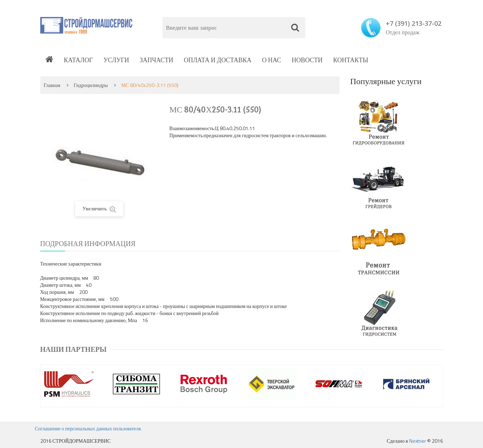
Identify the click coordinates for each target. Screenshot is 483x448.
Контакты (351, 60)
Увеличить (99, 209)
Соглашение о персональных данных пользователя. (89, 428)
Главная (52, 85)
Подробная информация (88, 243)
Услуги (116, 60)
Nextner (418, 441)
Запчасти (156, 60)
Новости (307, 60)
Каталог (78, 60)
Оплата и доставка (217, 60)
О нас (271, 60)
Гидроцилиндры (91, 85)
